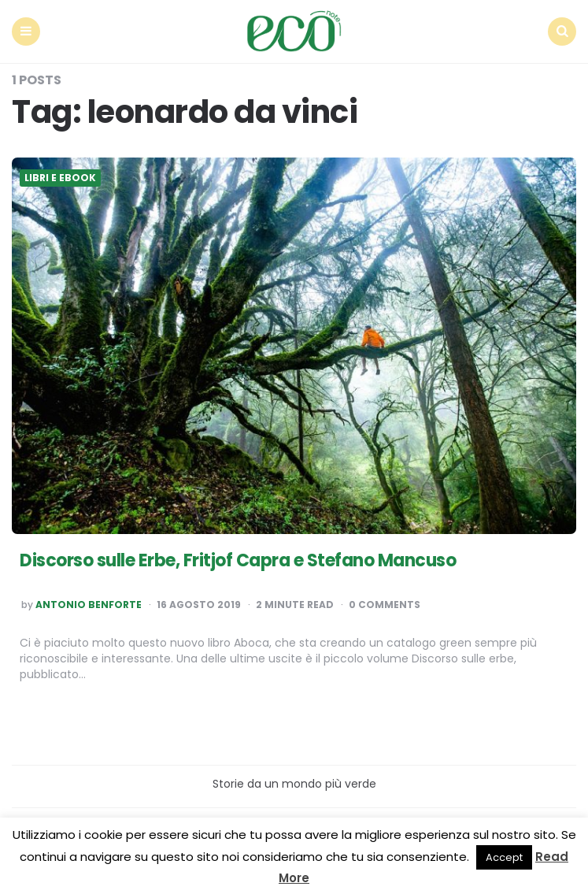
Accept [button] (504, 857)
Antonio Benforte (89, 605)
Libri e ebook (60, 178)
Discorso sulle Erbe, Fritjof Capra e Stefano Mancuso (238, 560)
